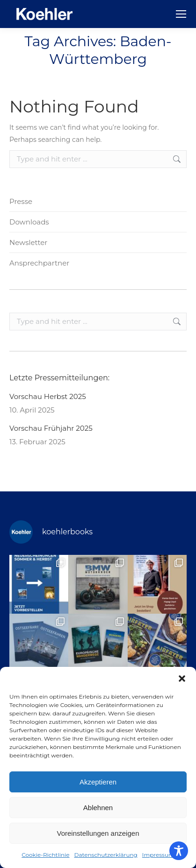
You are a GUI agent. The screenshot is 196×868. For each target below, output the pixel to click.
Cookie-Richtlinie (45, 855)
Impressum (158, 855)
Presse (21, 201)
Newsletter (28, 242)
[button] (182, 679)
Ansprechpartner (39, 263)
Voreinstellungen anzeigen (98, 833)
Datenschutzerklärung (106, 855)
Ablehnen (98, 808)
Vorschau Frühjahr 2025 (51, 428)
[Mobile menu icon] (181, 14)
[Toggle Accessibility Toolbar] (179, 851)
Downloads (29, 222)
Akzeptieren (98, 782)
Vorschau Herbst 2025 (48, 396)
